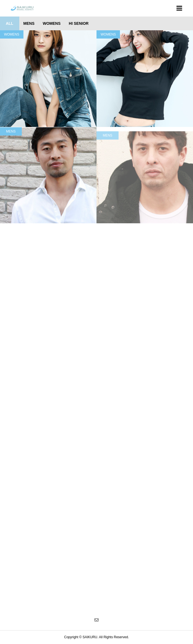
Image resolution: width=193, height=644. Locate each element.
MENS (108, 143)
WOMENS (108, 34)
